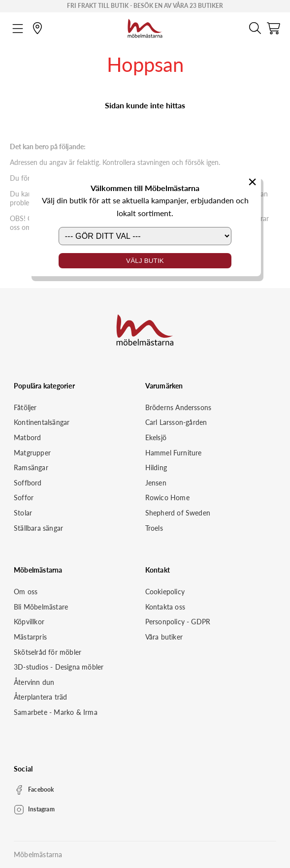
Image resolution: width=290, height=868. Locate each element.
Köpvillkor (29, 622)
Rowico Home (167, 498)
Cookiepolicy (165, 592)
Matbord (27, 437)
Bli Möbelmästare (41, 607)
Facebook (41, 789)
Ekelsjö (156, 437)
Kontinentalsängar (42, 422)
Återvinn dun (34, 682)
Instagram (41, 809)
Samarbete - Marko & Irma (56, 712)
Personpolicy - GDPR (178, 622)
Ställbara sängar (38, 528)
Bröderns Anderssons (178, 407)
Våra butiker (164, 637)
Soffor (24, 498)
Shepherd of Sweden (178, 513)
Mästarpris (30, 637)
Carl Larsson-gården (176, 422)
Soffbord (28, 483)
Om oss (26, 592)
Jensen (156, 483)
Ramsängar (31, 467)
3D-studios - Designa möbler (59, 667)
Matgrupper (32, 453)
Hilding (156, 467)
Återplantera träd (40, 697)
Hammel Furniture (174, 453)
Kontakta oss (165, 607)
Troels (154, 528)
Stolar (23, 513)
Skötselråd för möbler (48, 652)
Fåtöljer (25, 407)
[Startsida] (145, 27)
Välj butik (145, 261)
